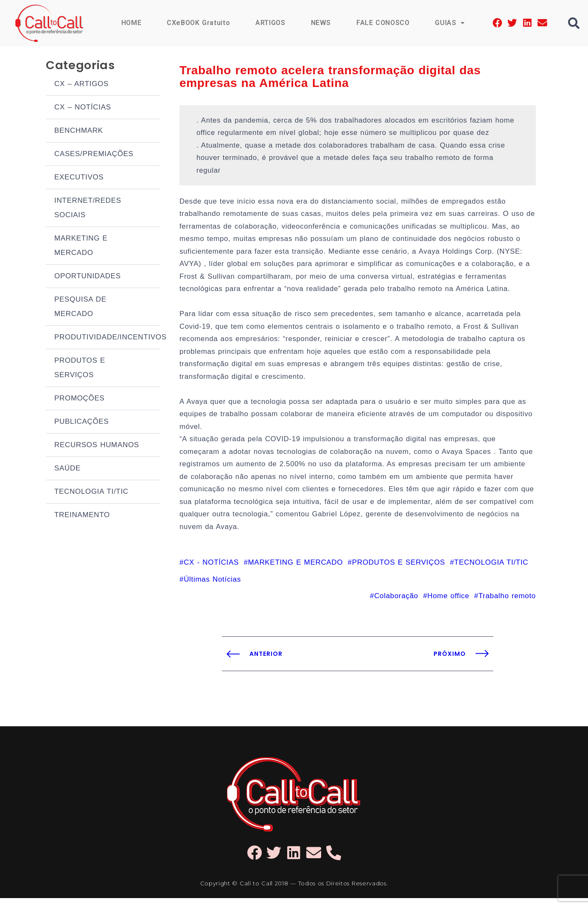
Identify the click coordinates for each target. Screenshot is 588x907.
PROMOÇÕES (80, 399)
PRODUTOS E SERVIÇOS (80, 369)
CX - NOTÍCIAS (211, 571)
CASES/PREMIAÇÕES (94, 155)
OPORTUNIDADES (88, 277)
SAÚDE (67, 469)
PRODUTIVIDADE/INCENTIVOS (107, 338)
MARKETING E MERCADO (81, 247)
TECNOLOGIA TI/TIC (91, 493)
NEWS (320, 23)
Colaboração (396, 605)
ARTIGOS (270, 23)
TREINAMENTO (82, 516)
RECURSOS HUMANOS (97, 446)
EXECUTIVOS (79, 178)
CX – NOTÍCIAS (83, 108)
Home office (448, 605)
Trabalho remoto (507, 605)
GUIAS (450, 23)
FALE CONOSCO (383, 23)
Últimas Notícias (212, 588)
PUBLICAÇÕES (81, 423)
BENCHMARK (79, 132)
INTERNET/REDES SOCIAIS (88, 209)
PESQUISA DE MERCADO (80, 308)
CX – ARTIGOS (81, 85)
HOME (130, 23)
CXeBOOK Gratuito (198, 23)
